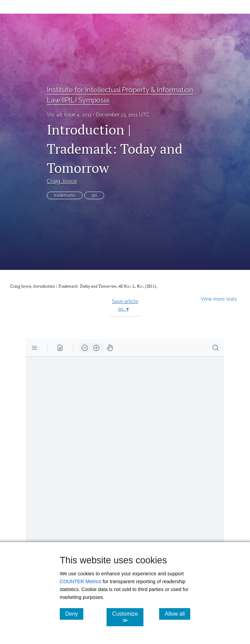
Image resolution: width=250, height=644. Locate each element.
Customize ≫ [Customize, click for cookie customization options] (128, 617)
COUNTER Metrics (81, 581)
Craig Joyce (62, 181)
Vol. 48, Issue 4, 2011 (69, 115)
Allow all (177, 614)
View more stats (219, 299)
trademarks (65, 195)
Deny (74, 614)
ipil (94, 195)
